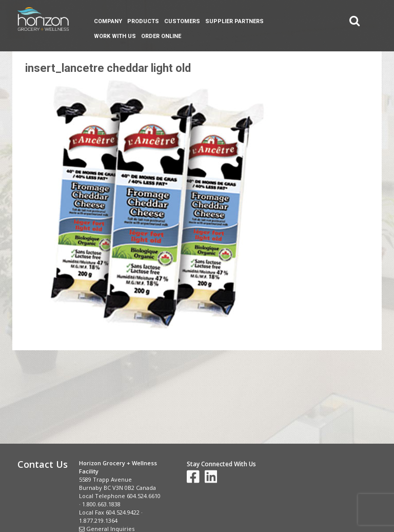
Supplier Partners (234, 21)
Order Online (161, 36)
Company (108, 21)
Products (143, 21)
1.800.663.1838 (101, 504)
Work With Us (115, 36)
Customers (182, 21)
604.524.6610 (144, 496)
